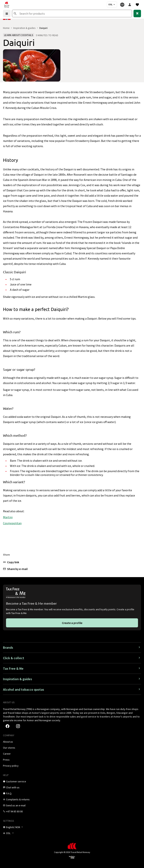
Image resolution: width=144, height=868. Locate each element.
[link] (137, 13)
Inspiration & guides (24, 28)
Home (6, 28)
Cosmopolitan (12, 523)
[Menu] (7, 13)
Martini (8, 517)
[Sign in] (130, 4)
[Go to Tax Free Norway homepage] (7, 4)
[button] (11, 562)
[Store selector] (112, 4)
